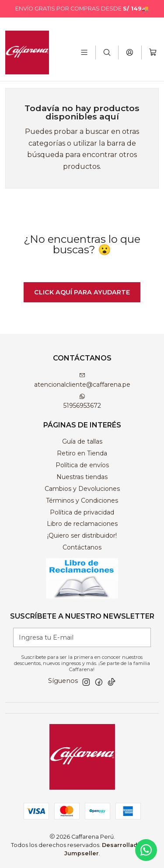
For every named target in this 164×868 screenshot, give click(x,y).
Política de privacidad (82, 512)
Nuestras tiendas (82, 477)
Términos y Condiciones (82, 500)
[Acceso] (130, 52)
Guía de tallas (82, 441)
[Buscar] (107, 52)
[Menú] (84, 52)
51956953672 (82, 401)
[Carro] (153, 52)
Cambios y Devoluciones (82, 489)
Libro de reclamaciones (82, 524)
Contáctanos (82, 547)
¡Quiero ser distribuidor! (82, 535)
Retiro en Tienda (82, 453)
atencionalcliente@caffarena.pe (82, 380)
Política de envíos (82, 465)
